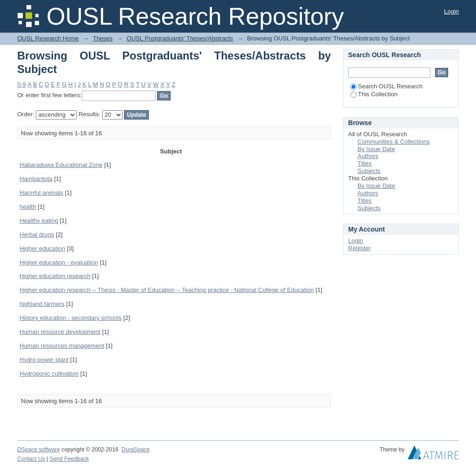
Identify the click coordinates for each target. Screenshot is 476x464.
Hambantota (36, 179)
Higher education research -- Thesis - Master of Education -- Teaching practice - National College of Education (167, 290)
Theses (103, 38)
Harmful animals (41, 193)
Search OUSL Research (387, 86)
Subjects (369, 171)
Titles (365, 163)
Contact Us (31, 459)
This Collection (374, 94)
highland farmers (42, 304)
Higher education (42, 249)
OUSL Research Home (48, 38)
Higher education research (55, 276)
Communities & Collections (393, 142)
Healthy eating (39, 221)
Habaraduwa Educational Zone (61, 165)
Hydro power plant (44, 360)
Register (359, 248)
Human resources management (62, 346)
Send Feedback (69, 459)
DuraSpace (135, 450)
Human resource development (60, 332)
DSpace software (39, 450)
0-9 (22, 84)
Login (451, 11)
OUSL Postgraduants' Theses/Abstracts (180, 38)
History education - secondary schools (71, 318)
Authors (368, 156)
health (28, 207)
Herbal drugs (37, 235)
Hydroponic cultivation (49, 374)
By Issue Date (376, 149)
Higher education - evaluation (59, 262)
